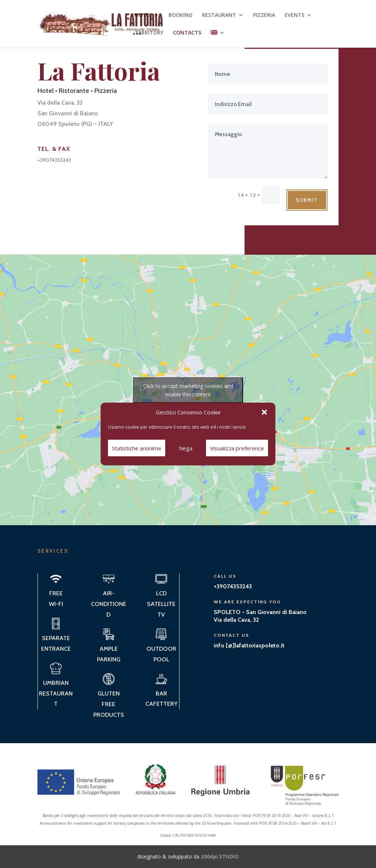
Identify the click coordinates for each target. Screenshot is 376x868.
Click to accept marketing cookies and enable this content (188, 390)
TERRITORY (149, 33)
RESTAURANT (219, 15)
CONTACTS (187, 33)
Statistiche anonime (137, 448)
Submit (307, 200)
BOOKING (180, 15)
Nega (186, 448)
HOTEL (143, 15)
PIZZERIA (264, 15)
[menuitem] (218, 39)
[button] (264, 412)
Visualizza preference (237, 448)
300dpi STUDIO (220, 856)
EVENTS (294, 15)
